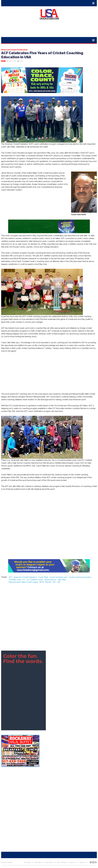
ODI (54, 582)
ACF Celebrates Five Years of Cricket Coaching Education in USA (42, 55)
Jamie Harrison (50, 580)
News (3, 61)
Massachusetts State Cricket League (23, 582)
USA (59, 582)
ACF (11, 577)
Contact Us (73, 862)
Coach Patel (43, 577)
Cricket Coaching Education (80, 577)
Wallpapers (38, 862)
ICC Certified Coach (35, 580)
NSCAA (48, 582)
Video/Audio (49, 862)
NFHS (42, 582)
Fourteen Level (15, 580)
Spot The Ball (61, 862)
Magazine (83, 862)
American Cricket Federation (25, 577)
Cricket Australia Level (58, 577)
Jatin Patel (62, 580)
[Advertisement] (49, 29)
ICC (24, 580)
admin (21, 61)
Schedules (27, 862)
